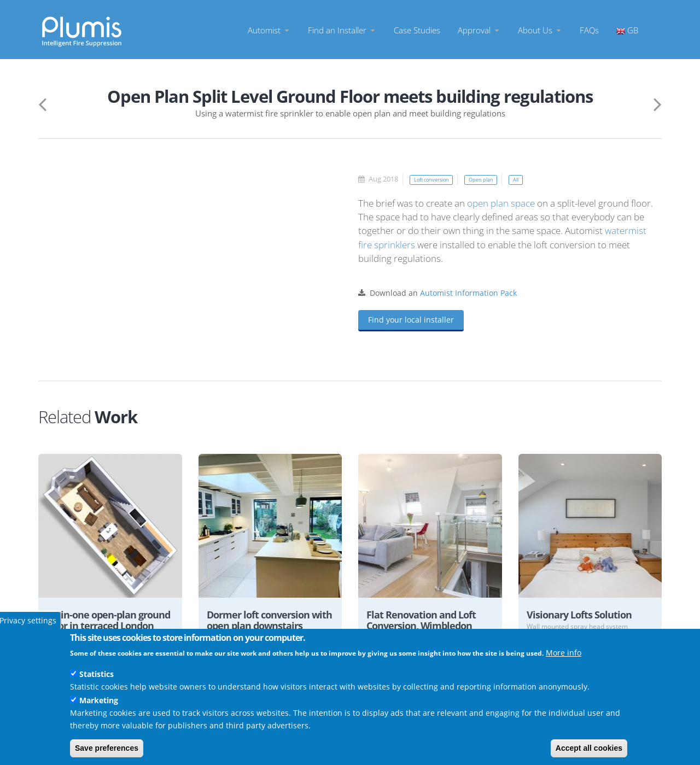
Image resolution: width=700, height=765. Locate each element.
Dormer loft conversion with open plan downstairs (264, 627)
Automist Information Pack (468, 293)
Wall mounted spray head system (581, 627)
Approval (479, 30)
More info (564, 653)
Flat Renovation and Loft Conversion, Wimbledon (427, 621)
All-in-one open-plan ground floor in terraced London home (105, 627)
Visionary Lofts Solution (584, 615)
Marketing (99, 700)
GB (627, 30)
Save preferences (107, 748)
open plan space (501, 203)
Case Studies (417, 30)
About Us (540, 30)
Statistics (97, 674)
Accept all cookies (589, 748)
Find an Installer (342, 30)
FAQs (589, 30)
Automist (269, 30)
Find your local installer (411, 320)
